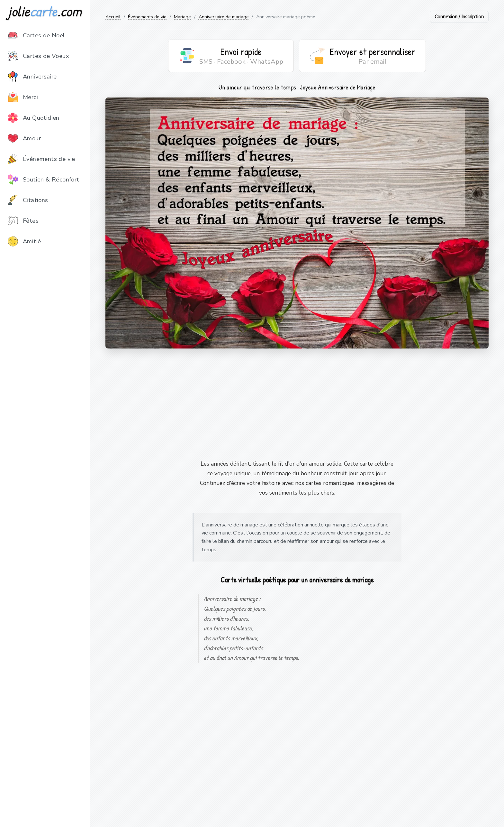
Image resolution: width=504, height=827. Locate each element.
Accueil (113, 17)
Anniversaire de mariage (224, 17)
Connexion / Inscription (459, 17)
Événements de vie (147, 17)
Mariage (182, 17)
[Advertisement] (297, 404)
